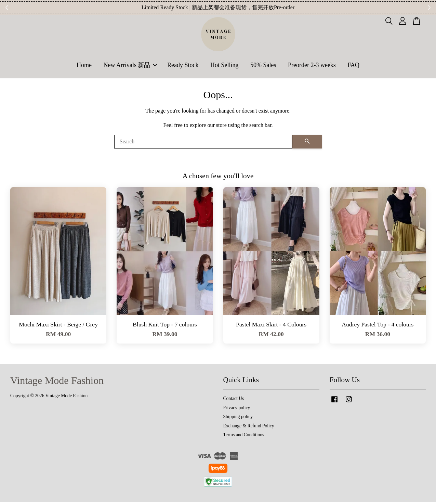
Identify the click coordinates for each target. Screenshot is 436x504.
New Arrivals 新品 (130, 66)
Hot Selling (224, 66)
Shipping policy (238, 419)
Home (84, 66)
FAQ (353, 66)
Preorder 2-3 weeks (312, 66)
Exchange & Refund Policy (249, 428)
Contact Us (234, 400)
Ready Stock (183, 66)
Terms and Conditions (244, 437)
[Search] (203, 144)
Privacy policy (237, 410)
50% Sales (263, 66)
